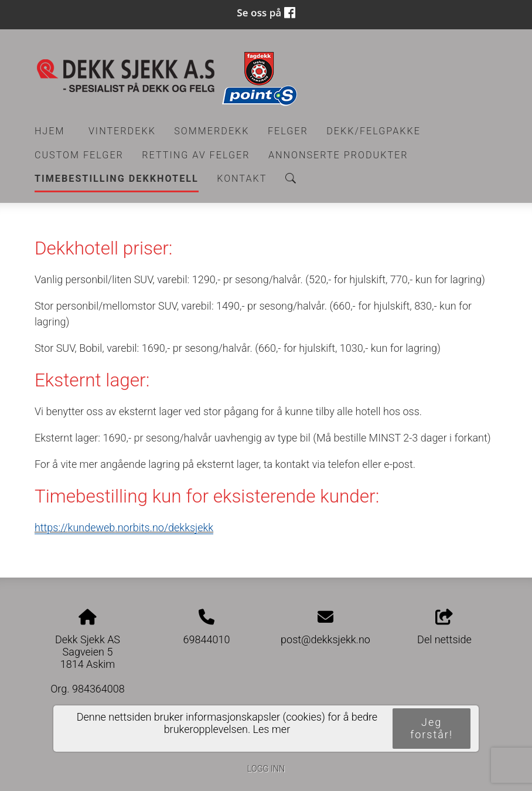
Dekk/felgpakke (374, 131)
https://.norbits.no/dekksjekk (124, 527)
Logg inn (266, 769)
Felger (288, 131)
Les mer (272, 729)
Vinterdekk (122, 131)
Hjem (50, 131)
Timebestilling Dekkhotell (117, 179)
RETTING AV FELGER (196, 155)
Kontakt (242, 179)
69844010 (207, 639)
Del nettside (444, 627)
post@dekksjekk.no (325, 639)
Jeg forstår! (432, 728)
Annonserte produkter (338, 155)
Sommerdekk (212, 131)
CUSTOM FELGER (79, 155)
